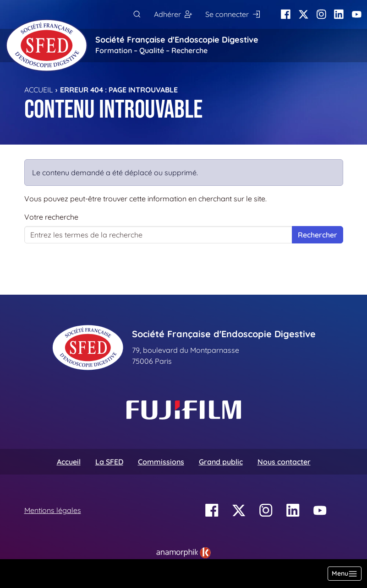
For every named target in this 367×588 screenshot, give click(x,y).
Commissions (161, 462)
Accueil (39, 90)
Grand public (221, 462)
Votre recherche (51, 217)
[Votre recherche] (158, 235)
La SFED (109, 462)
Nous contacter (284, 462)
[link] (183, 553)
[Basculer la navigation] (345, 574)
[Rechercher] (137, 14)
